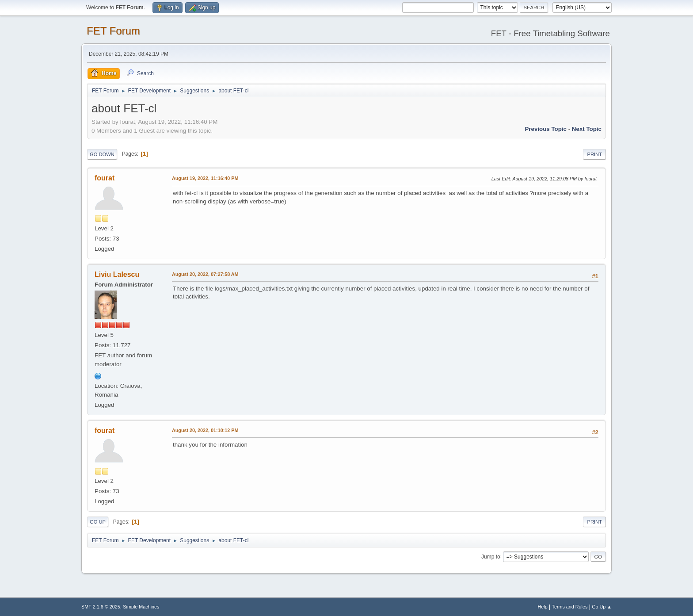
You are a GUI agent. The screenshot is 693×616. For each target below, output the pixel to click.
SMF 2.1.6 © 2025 (101, 607)
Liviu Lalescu (117, 274)
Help (543, 607)
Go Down (102, 154)
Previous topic (546, 129)
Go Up (98, 522)
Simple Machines (141, 607)
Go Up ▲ (602, 607)
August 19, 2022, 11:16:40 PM (205, 178)
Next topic (587, 129)
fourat (105, 178)
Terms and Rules (570, 607)
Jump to (491, 556)
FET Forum (113, 31)
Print (594, 154)
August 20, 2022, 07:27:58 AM (205, 274)
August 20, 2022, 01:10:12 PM (205, 430)
